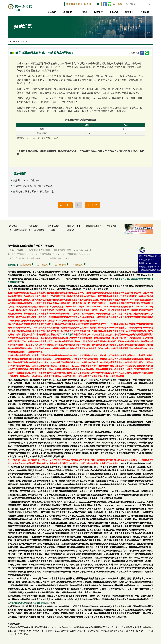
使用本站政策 (53, 226)
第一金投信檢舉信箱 (18, 230)
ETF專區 (83, 12)
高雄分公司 (79, 265)
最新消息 (114, 12)
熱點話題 (24, 41)
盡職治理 (71, 230)
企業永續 (145, 12)
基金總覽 (67, 12)
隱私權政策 (33, 226)
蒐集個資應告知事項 (95, 226)
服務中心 (129, 12)
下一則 (91, 205)
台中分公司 (62, 265)
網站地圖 (13, 226)
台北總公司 (27, 265)
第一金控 (118, 4)
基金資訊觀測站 (39, 603)
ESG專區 (52, 230)
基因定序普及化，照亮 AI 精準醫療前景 (34, 192)
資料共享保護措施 (36, 230)
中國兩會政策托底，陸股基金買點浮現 (33, 186)
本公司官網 (124, 279)
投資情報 (98, 12)
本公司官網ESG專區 (19, 603)
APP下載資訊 (111, 226)
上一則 (66, 205)
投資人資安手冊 (74, 226)
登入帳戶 (52, 12)
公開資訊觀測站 (138, 279)
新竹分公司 (44, 265)
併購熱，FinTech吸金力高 (26, 180)
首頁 (9, 41)
